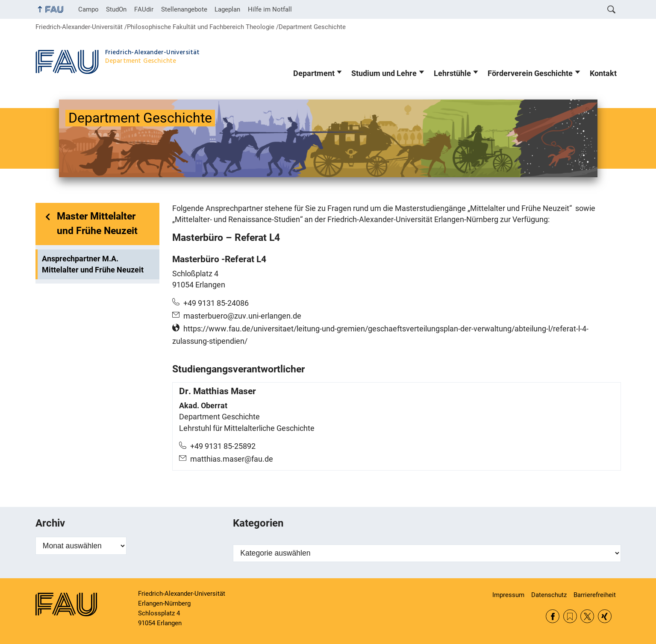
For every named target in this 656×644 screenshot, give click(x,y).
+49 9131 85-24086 (216, 303)
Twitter (587, 616)
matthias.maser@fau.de (232, 459)
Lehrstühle (452, 73)
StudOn (116, 9)
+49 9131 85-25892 (223, 446)
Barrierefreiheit (595, 595)
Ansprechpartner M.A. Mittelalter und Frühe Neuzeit (93, 264)
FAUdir (144, 9)
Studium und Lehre (384, 73)
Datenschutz (549, 595)
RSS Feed (570, 616)
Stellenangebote (184, 9)
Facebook (553, 616)
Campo (88, 9)
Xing (605, 616)
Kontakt (603, 73)
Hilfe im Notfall (270, 9)
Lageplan (227, 9)
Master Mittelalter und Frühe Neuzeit (97, 224)
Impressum (508, 595)
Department (314, 73)
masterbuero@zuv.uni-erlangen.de (242, 316)
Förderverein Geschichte (530, 73)
